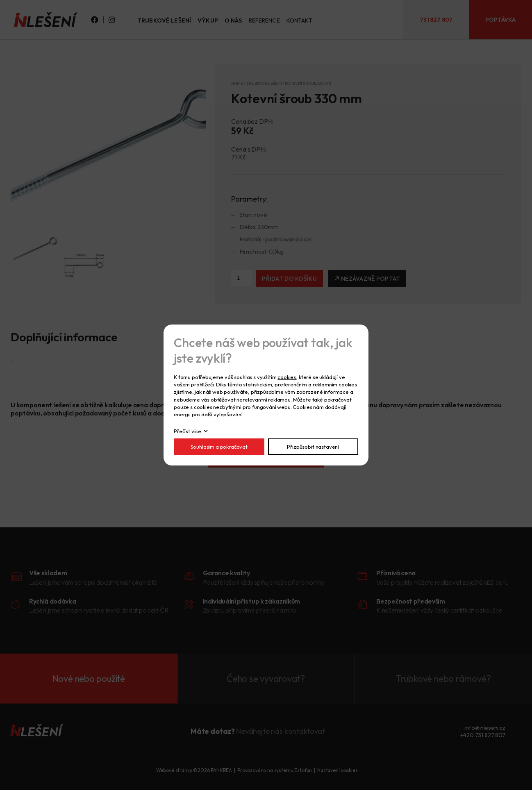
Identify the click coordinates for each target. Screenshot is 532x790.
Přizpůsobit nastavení (313, 447)
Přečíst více (188, 431)
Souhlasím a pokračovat (219, 447)
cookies (287, 377)
